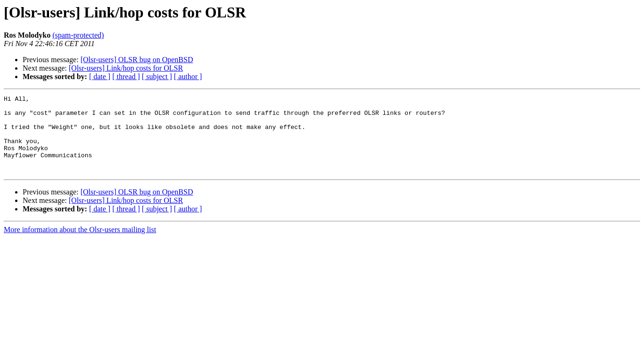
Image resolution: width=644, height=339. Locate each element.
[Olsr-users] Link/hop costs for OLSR (126, 68)
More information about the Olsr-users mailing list (80, 245)
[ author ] (188, 77)
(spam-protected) (78, 35)
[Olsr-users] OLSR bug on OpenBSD (137, 60)
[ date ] (100, 77)
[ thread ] (126, 77)
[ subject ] (157, 77)
